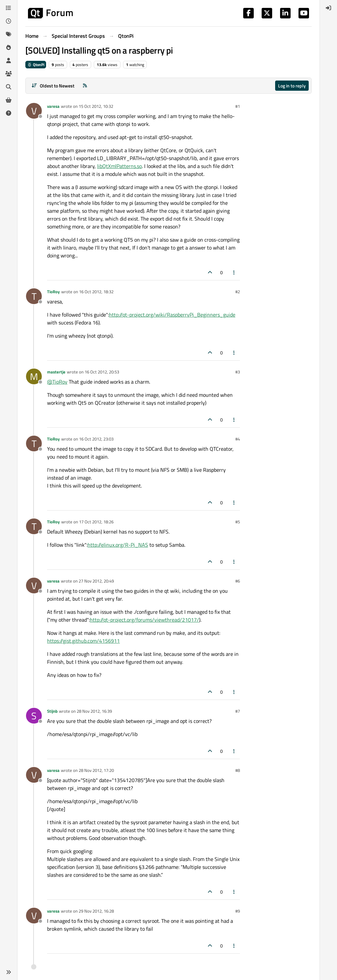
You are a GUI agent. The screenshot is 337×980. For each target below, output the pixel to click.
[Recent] (9, 21)
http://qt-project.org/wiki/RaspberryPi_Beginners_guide (172, 315)
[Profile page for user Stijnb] (34, 716)
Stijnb (52, 711)
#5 (238, 522)
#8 (238, 770)
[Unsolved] (9, 113)
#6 (238, 581)
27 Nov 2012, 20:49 (96, 581)
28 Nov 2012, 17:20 (96, 770)
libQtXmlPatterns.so (119, 166)
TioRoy (53, 292)
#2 (238, 292)
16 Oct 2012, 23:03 (96, 439)
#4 (238, 439)
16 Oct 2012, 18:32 (96, 292)
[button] (9, 972)
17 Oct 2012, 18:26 (96, 522)
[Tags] (9, 34)
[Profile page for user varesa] (34, 111)
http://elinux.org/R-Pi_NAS (118, 545)
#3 (238, 372)
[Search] (9, 87)
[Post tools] (234, 272)
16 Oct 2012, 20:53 (102, 372)
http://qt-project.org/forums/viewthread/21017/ (144, 620)
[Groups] (9, 74)
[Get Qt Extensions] (9, 100)
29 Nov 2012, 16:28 (96, 911)
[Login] (328, 8)
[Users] (9, 60)
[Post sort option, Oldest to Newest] (53, 86)
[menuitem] (328, 8)
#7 (238, 711)
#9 (238, 911)
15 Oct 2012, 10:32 (96, 106)
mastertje (56, 372)
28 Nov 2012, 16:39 (94, 711)
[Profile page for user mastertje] (34, 376)
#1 (238, 106)
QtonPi (36, 65)
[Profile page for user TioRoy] (34, 296)
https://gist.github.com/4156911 (83, 641)
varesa (53, 106)
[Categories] (9, 8)
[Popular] (9, 47)
